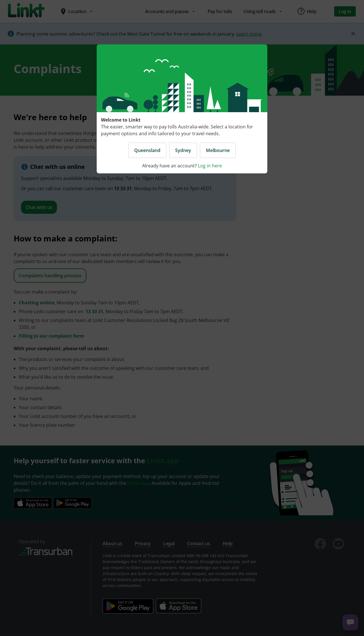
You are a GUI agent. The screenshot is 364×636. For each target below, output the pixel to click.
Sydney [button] (183, 150)
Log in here (210, 166)
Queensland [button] (147, 150)
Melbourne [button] (218, 150)
